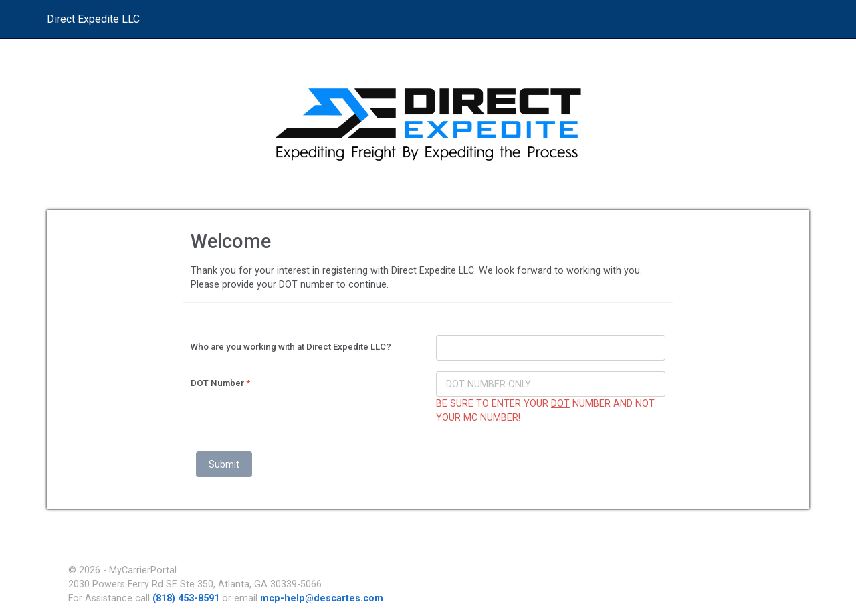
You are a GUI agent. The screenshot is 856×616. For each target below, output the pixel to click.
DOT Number (220, 383)
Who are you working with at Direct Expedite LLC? (291, 347)
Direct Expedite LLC (93, 19)
